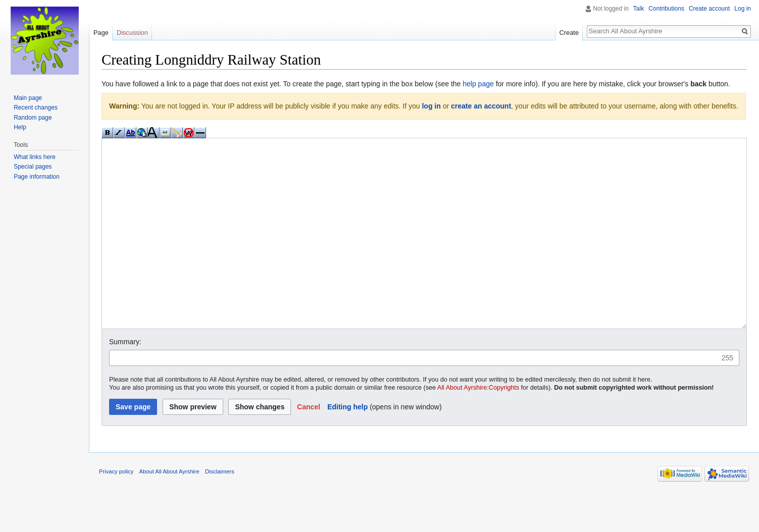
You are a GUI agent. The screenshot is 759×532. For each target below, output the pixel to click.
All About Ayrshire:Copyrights (478, 425)
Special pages (33, 167)
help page (478, 84)
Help (20, 127)
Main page (28, 98)
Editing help (347, 445)
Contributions (666, 9)
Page (101, 33)
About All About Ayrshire (169, 509)
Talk (639, 9)
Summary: (125, 380)
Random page (33, 118)
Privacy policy (116, 509)
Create (569, 33)
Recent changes (36, 108)
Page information (37, 177)
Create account (709, 9)
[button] (309, 445)
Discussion (132, 33)
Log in (743, 9)
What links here (35, 157)
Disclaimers (220, 509)
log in (431, 106)
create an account (481, 106)
